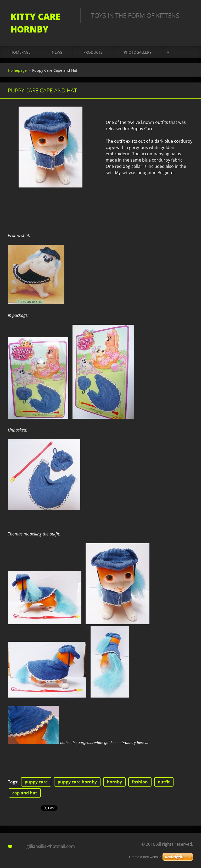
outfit (164, 782)
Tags (13, 782)
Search (187, 15)
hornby (114, 782)
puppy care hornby (77, 782)
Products (93, 52)
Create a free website (145, 857)
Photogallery (138, 52)
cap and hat (25, 793)
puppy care (36, 782)
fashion (140, 782)
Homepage (21, 52)
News (57, 52)
